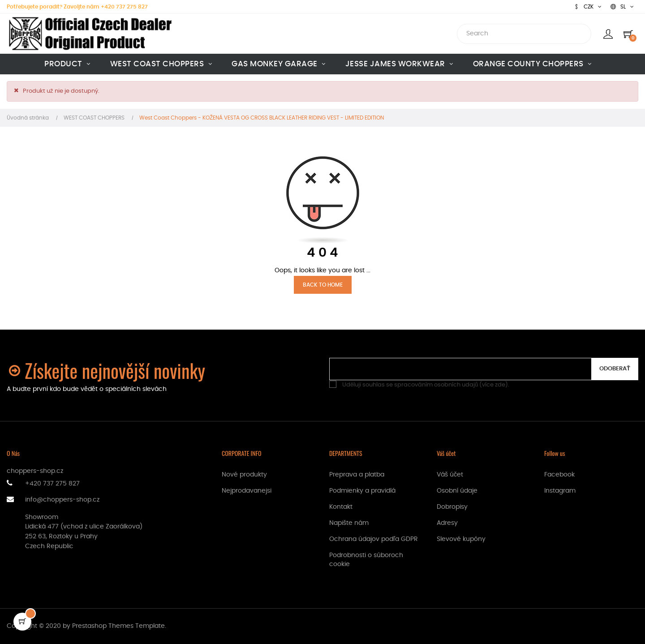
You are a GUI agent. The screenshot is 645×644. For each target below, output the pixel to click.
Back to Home (323, 285)
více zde (494, 385)
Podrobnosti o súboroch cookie (366, 560)
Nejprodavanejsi (247, 491)
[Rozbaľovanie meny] (588, 7)
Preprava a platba (357, 475)
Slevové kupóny (461, 539)
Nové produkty (244, 475)
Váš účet (450, 475)
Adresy (447, 523)
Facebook (559, 475)
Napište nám (349, 523)
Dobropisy (452, 507)
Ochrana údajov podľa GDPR (374, 539)
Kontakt (341, 507)
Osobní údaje (457, 491)
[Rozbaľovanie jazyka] (622, 7)
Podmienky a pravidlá (362, 491)
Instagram (560, 491)
